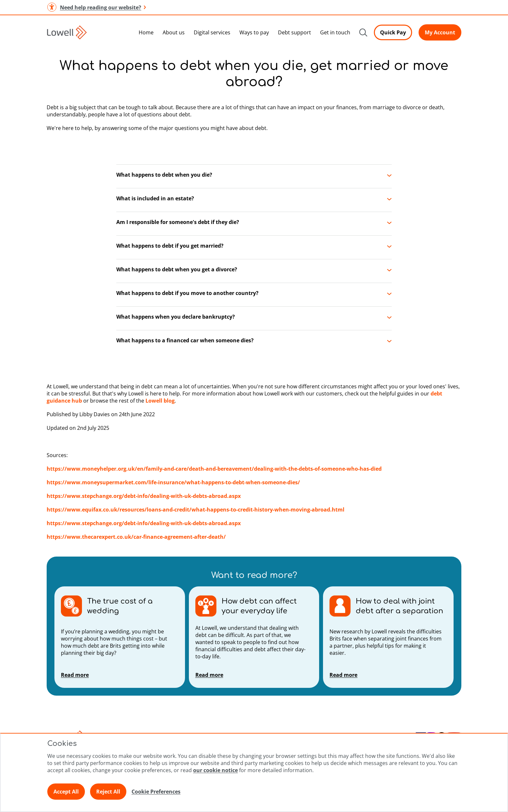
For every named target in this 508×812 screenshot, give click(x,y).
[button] (254, 176)
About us (174, 32)
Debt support (294, 32)
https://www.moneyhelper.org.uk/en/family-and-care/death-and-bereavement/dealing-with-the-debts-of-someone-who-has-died (214, 469)
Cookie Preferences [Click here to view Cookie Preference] (156, 792)
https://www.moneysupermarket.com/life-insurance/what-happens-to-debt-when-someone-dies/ (173, 482)
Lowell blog (160, 401)
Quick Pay (393, 32)
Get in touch (335, 32)
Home (146, 32)
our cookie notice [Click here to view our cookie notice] (215, 770)
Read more (75, 675)
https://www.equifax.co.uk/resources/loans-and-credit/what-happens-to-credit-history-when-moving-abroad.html (196, 510)
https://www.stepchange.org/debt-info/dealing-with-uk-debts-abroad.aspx (144, 496)
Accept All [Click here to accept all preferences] (66, 792)
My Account (440, 32)
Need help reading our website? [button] (96, 7)
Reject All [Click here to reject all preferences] (108, 792)
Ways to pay (254, 32)
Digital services (212, 32)
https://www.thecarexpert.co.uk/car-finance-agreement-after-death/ (136, 537)
